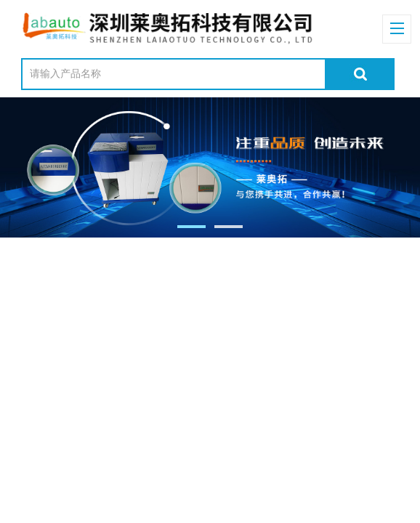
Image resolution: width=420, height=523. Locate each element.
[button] (191, 227)
